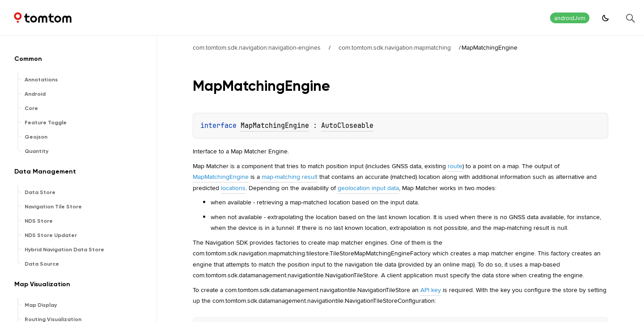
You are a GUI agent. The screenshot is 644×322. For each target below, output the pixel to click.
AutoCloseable (347, 126)
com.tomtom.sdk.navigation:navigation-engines (257, 47)
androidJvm (570, 18)
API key (431, 290)
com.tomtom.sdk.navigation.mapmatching (395, 47)
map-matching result (290, 177)
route (455, 166)
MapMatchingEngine (275, 126)
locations (233, 188)
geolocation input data (368, 188)
